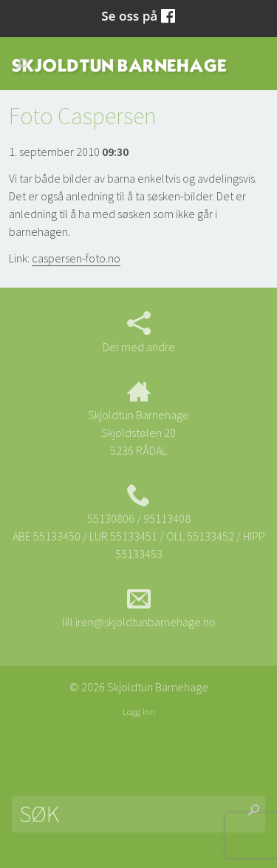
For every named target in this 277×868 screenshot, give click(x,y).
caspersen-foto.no (76, 258)
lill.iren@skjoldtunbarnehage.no (139, 608)
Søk (26, 64)
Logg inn (139, 711)
